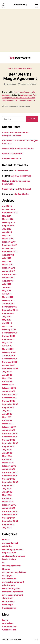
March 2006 (8, 463)
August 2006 (8, 446)
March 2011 (7, 297)
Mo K (4, 181)
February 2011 (9, 300)
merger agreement (23, 106)
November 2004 (10, 515)
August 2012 (8, 255)
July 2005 (7, 489)
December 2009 (10, 333)
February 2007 (9, 427)
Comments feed (10, 627)
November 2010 (10, 307)
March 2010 (8, 326)
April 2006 (7, 459)
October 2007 (9, 401)
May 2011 (7, 291)
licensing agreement (12, 566)
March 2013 (8, 239)
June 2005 (7, 492)
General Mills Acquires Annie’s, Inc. (18, 148)
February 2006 (9, 466)
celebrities (7, 546)
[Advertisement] (20, 30)
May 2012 (7, 261)
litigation (6, 569)
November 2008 (10, 362)
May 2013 (7, 235)
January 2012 (8, 271)
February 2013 (9, 242)
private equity (9, 585)
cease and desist (10, 543)
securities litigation (11, 588)
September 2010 (10, 310)
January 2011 (8, 304)
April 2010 (7, 323)
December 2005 (10, 472)
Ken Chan (13, 84)
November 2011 (9, 274)
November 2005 (10, 476)
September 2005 (10, 482)
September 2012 (10, 252)
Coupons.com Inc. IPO (12, 159)
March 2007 (8, 424)
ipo (4, 562)
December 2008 (10, 359)
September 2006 (10, 443)
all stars (6, 540)
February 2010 (9, 330)
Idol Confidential (23, 189)
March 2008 (8, 385)
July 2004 (7, 528)
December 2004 (10, 511)
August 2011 (8, 281)
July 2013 (7, 229)
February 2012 (9, 268)
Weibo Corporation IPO (13, 154)
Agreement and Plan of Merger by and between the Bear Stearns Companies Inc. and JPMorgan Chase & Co (19, 98)
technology (7, 605)
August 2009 (8, 339)
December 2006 (10, 433)
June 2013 (7, 232)
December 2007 (10, 394)
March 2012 (8, 265)
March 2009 (8, 349)
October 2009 (9, 336)
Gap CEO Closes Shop (21, 176)
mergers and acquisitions (20, 69)
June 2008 (7, 375)
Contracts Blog (20, 5)
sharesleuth (8, 598)
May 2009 (7, 343)
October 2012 (8, 248)
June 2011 (7, 287)
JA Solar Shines (21, 171)
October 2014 (8, 209)
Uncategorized (9, 608)
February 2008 (9, 388)
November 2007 (10, 398)
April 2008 (7, 381)
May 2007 (7, 417)
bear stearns (10, 106)
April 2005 (7, 498)
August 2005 (8, 485)
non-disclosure (9, 579)
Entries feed (8, 623)
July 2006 (7, 450)
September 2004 (10, 521)
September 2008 (10, 368)
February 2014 (9, 222)
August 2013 (8, 226)
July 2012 (7, 258)
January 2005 (9, 508)
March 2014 (8, 219)
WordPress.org (9, 630)
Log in (5, 620)
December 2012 (9, 245)
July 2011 (7, 284)
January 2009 (9, 355)
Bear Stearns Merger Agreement (20, 76)
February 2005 (9, 505)
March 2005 (8, 502)
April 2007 (7, 420)
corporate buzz (9, 553)
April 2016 (7, 206)
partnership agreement (13, 582)
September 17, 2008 (29, 84)
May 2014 (7, 216)
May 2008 (7, 378)
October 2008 (9, 365)
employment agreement (13, 556)
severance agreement (12, 595)
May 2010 (7, 320)
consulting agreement (12, 549)
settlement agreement (13, 592)
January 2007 (9, 430)
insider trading (9, 559)
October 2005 (9, 479)
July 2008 (7, 372)
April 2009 (7, 346)
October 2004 (9, 518)
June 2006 (7, 453)
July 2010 (7, 317)
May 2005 (7, 495)
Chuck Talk (7, 189)
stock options (8, 601)
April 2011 (7, 294)
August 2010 (8, 313)
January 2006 (9, 469)
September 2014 (10, 213)
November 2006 (10, 437)
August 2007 (8, 407)
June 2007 (7, 414)
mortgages (7, 575)
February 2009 (9, 352)
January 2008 (9, 391)
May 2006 (7, 456)
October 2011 (8, 278)
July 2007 (7, 411)
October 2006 (9, 440)
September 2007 (10, 404)
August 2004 (8, 524)
